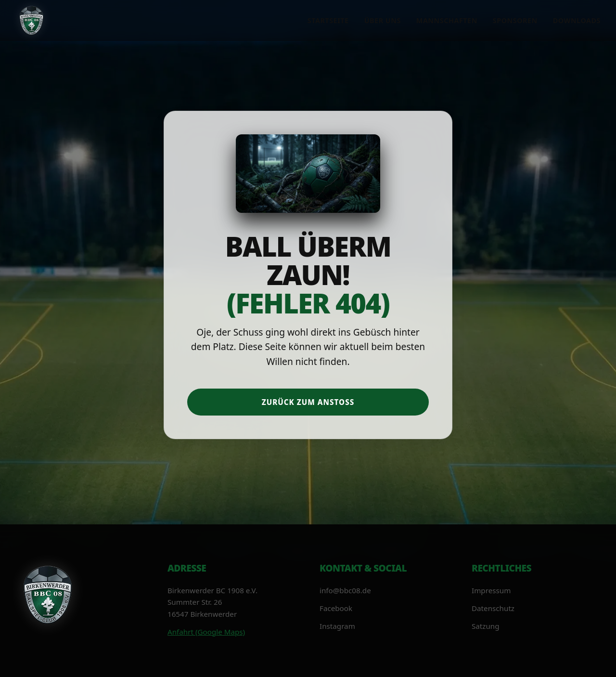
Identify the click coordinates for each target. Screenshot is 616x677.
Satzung (486, 626)
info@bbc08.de (345, 590)
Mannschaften (447, 20)
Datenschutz (493, 608)
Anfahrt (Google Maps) (206, 632)
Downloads (577, 20)
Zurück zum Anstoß (308, 402)
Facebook (336, 608)
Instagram (337, 626)
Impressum (491, 590)
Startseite (328, 20)
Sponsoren (515, 20)
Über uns (383, 20)
